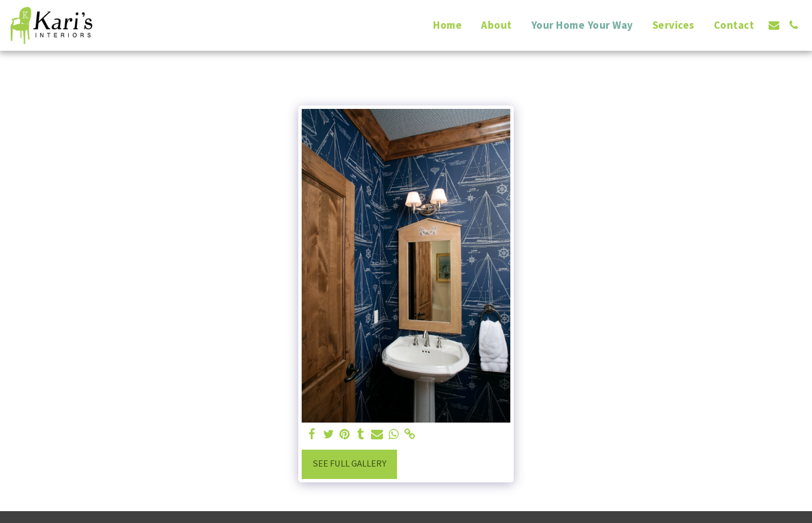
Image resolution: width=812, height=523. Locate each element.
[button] (774, 25)
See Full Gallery (349, 463)
